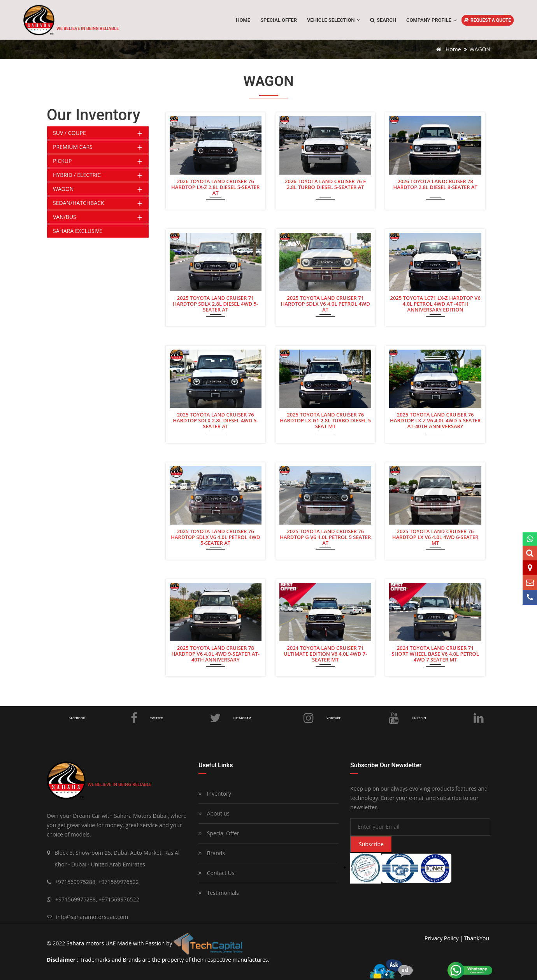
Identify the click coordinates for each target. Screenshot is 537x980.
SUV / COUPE (69, 133)
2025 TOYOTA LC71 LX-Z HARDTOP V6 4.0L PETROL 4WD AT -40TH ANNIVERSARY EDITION (435, 303)
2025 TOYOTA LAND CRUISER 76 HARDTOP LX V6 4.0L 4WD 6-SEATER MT (435, 537)
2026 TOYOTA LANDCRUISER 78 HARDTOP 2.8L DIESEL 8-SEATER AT (435, 185)
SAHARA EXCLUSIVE (78, 231)
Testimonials (219, 893)
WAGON (63, 189)
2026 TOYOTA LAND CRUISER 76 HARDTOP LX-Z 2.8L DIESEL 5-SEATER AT (215, 187)
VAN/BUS (65, 217)
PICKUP (62, 161)
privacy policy (441, 938)
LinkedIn (448, 718)
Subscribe (371, 844)
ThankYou (476, 938)
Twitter (186, 718)
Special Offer (219, 833)
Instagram (274, 718)
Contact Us (216, 873)
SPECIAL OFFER (279, 20)
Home (243, 20)
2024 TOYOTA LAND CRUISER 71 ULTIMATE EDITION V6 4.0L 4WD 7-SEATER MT (325, 653)
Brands (212, 853)
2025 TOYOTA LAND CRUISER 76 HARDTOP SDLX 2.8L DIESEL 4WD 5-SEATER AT (215, 420)
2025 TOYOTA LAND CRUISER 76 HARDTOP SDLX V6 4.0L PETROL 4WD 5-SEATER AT (215, 537)
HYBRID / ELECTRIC (77, 175)
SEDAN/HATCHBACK (78, 203)
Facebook (104, 718)
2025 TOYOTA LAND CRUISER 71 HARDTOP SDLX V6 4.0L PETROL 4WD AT (326, 303)
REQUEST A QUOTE (488, 20)
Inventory (215, 794)
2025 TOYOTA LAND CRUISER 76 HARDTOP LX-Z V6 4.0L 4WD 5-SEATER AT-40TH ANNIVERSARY (435, 420)
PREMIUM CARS (73, 147)
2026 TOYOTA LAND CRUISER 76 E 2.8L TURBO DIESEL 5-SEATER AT (325, 185)
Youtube (364, 718)
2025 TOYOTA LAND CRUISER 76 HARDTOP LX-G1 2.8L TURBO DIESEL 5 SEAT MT (325, 420)
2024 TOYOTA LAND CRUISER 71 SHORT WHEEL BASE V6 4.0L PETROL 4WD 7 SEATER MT (435, 653)
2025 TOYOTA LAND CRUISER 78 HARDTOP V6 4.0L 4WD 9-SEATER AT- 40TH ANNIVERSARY (215, 653)
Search (383, 20)
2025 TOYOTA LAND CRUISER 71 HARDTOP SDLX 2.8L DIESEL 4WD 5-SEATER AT (215, 303)
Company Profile (431, 20)
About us (214, 813)
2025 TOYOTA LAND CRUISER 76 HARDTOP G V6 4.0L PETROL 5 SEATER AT (325, 537)
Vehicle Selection (333, 20)
